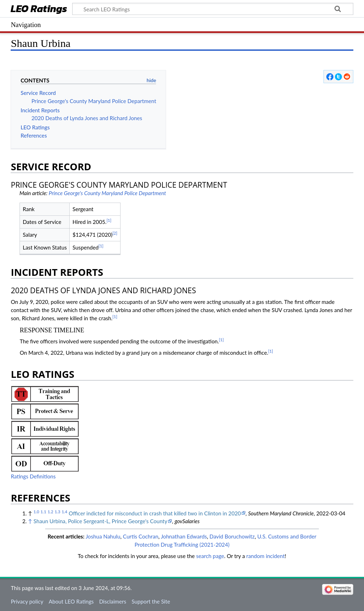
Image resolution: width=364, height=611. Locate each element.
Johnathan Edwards (184, 536)
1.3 (58, 512)
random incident (266, 556)
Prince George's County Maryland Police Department (107, 193)
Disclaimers (113, 601)
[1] (109, 220)
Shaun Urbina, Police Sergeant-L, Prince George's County (100, 521)
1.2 (50, 512)
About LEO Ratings (71, 601)
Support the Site (151, 601)
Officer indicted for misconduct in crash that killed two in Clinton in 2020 (155, 513)
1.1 (43, 512)
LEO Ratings (39, 9)
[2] (115, 233)
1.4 (64, 512)
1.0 (36, 512)
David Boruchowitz (232, 536)
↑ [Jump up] (30, 521)
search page (210, 556)
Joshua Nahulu (103, 536)
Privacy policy (27, 601)
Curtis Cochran (141, 536)
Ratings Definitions (33, 476)
